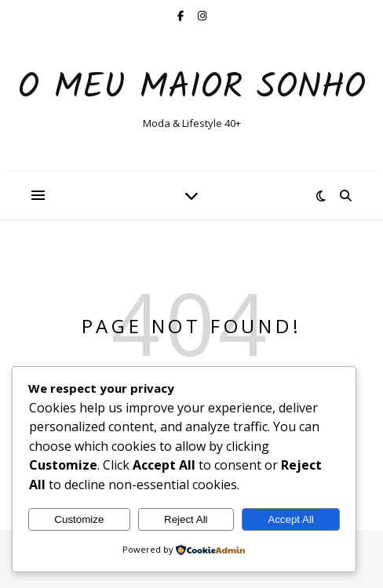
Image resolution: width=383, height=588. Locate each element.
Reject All (186, 519)
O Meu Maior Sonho (192, 88)
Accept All (291, 519)
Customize (79, 519)
